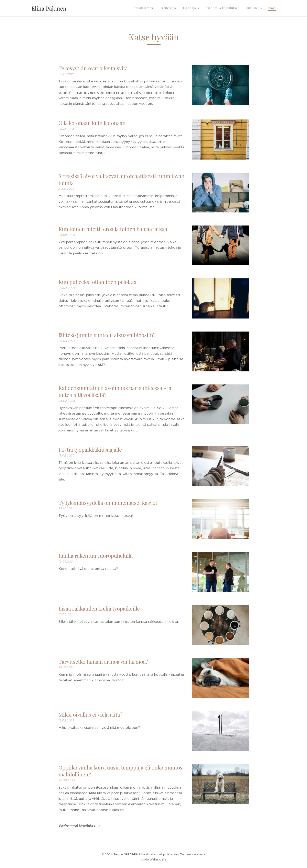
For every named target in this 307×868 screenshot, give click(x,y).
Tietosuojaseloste (193, 854)
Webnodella (158, 859)
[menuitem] (242, 8)
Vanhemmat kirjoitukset (77, 826)
